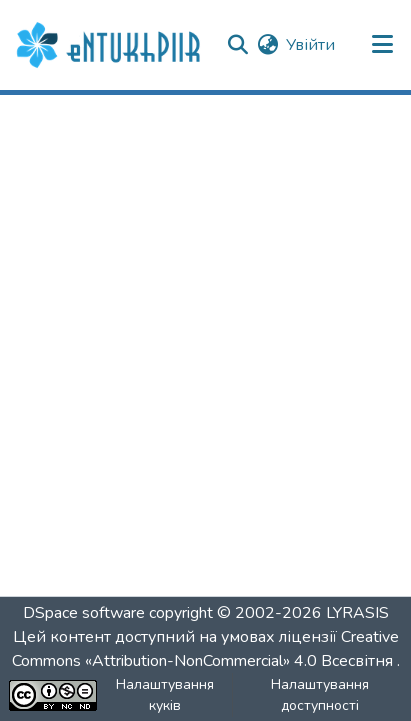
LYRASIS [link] (357, 613)
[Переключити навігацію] (383, 45)
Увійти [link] (310, 45)
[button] (111, 45)
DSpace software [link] (84, 613)
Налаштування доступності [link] (320, 695)
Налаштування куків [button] (165, 695)
